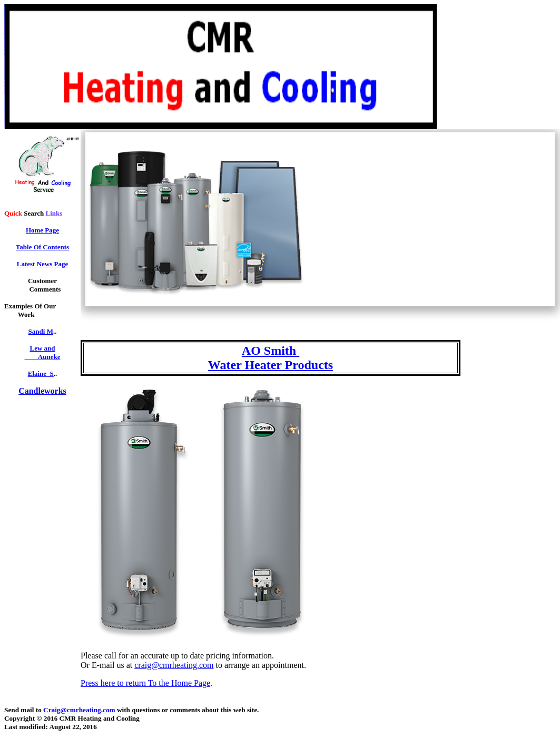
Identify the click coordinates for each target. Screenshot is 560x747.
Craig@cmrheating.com (79, 710)
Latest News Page (42, 264)
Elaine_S (41, 373)
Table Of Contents (42, 247)
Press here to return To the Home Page (145, 683)
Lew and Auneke (43, 352)
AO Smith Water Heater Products (271, 358)
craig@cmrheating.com (174, 665)
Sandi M (41, 331)
